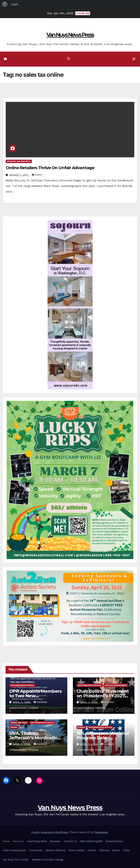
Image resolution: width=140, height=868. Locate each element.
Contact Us (70, 841)
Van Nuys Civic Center (16, 860)
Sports (116, 850)
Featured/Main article (22, 685)
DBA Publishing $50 (91, 841)
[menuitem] (5, 4)
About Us (18, 841)
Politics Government (116, 685)
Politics (92, 850)
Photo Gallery (77, 850)
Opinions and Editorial (19, 161)
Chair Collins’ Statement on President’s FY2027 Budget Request (103, 696)
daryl (37, 175)
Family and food (19, 723)
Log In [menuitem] (15, 4)
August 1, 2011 (19, 175)
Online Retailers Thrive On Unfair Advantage (50, 168)
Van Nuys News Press (70, 35)
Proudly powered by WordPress (50, 832)
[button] (69, 59)
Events (81, 727)
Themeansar (101, 832)
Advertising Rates (37, 841)
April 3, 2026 (22, 702)
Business (55, 841)
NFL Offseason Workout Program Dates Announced (103, 738)
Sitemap (104, 850)
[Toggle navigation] (134, 59)
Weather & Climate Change (48, 860)
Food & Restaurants (14, 850)
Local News (36, 850)
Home (6, 841)
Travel (14, 727)
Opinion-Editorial (55, 850)
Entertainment (114, 841)
